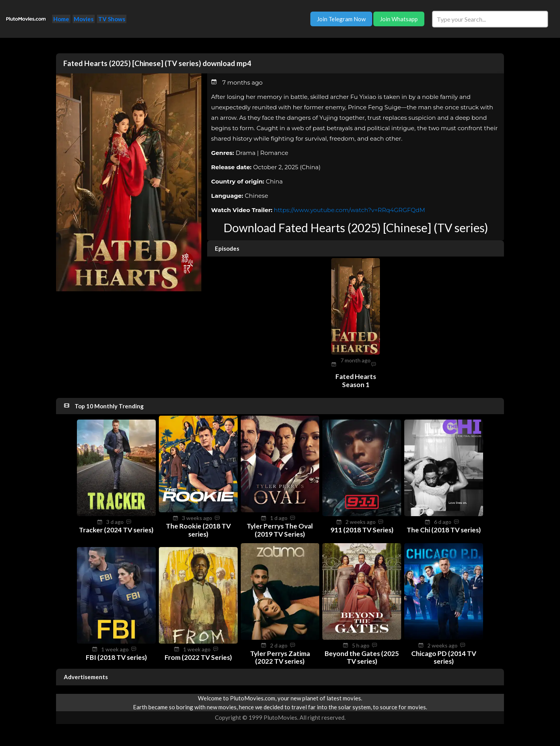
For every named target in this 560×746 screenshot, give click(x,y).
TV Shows (112, 19)
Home (61, 19)
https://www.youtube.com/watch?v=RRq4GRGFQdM (350, 210)
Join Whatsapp (399, 19)
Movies (84, 19)
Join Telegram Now (341, 19)
